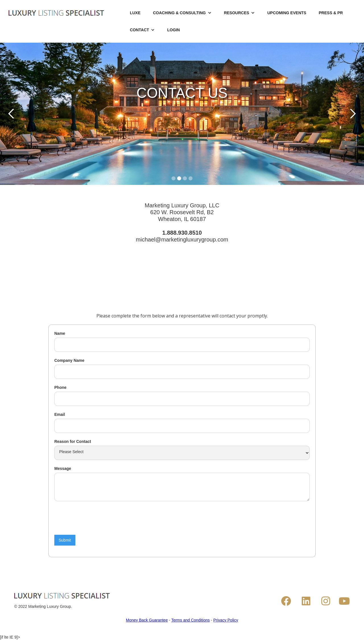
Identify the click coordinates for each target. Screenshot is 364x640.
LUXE (135, 13)
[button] (182, 13)
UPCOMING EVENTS (287, 13)
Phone (60, 387)
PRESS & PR (331, 13)
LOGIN (173, 30)
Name (60, 333)
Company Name (69, 360)
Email (60, 414)
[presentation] (98, 518)
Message (63, 468)
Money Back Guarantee (147, 620)
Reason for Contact (73, 441)
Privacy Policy (226, 620)
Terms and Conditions (190, 620)
